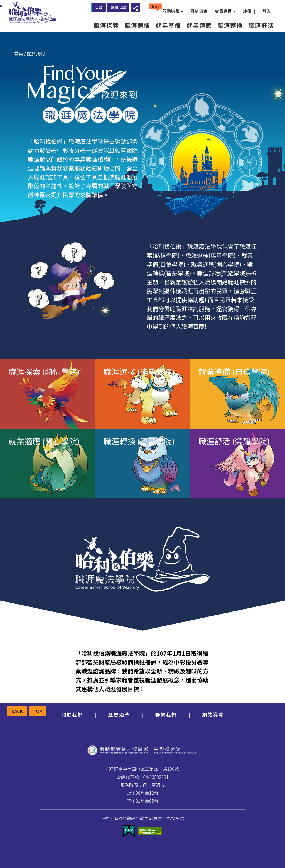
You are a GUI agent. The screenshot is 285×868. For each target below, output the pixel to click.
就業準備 (168, 25)
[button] (136, 8)
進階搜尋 (118, 8)
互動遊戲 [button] (173, 11)
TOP (38, 711)
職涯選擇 (137, 25)
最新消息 (199, 11)
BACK (17, 711)
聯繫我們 (166, 714)
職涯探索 (106, 25)
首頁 (19, 53)
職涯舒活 (261, 25)
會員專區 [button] (225, 11)
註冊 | (249, 11)
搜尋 (99, 8)
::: (24, 68)
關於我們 (72, 714)
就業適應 (199, 25)
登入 (267, 11)
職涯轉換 (230, 25)
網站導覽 (213, 714)
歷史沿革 (119, 714)
